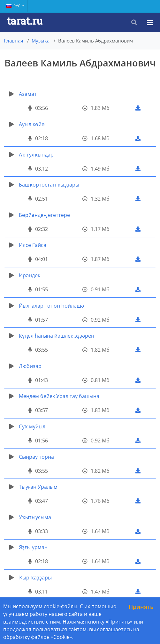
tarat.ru (25, 21)
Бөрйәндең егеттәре (44, 215)
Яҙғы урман (33, 547)
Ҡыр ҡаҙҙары (35, 578)
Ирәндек (30, 275)
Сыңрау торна (36, 457)
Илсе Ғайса (33, 245)
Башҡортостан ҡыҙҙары (49, 185)
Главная (13, 41)
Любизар (30, 366)
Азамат (28, 94)
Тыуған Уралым (38, 487)
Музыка (41, 41)
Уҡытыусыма (35, 517)
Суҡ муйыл (32, 426)
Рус (14, 6)
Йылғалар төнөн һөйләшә (51, 306)
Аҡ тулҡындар (36, 155)
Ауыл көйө (32, 124)
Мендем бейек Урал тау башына (59, 396)
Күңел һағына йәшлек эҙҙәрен (57, 336)
